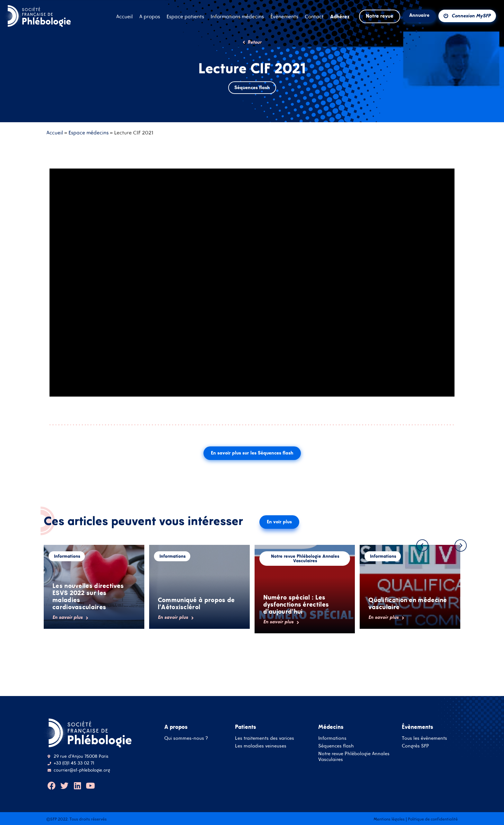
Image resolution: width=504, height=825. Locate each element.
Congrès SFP (415, 746)
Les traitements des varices (265, 738)
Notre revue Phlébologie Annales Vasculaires (354, 756)
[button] (422, 545)
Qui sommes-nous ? (186, 738)
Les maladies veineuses (261, 746)
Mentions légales (389, 819)
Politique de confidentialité (433, 819)
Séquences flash (336, 746)
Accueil (55, 133)
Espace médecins (89, 133)
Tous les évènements (424, 738)
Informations (332, 738)
